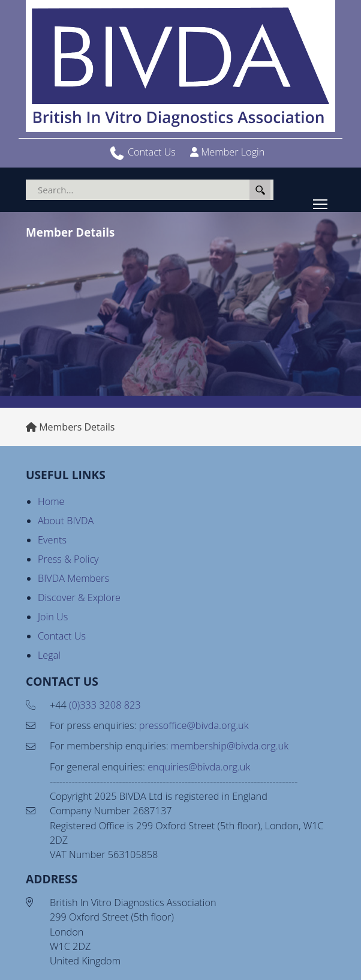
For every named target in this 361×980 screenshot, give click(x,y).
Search (260, 190)
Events (52, 540)
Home (51, 501)
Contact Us (152, 152)
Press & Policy (68, 559)
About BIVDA (66, 521)
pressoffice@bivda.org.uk (194, 725)
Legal (49, 655)
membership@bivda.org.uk (230, 746)
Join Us (53, 617)
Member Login (233, 152)
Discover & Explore (79, 597)
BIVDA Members (73, 578)
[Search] (150, 190)
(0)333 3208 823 (105, 705)
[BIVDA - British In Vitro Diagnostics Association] (180, 66)
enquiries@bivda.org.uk (199, 767)
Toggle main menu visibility (321, 202)
